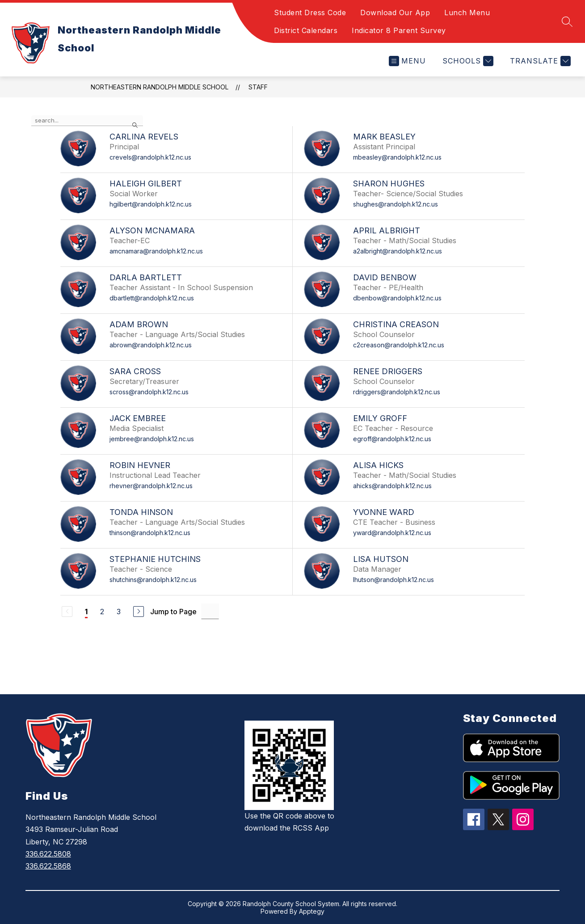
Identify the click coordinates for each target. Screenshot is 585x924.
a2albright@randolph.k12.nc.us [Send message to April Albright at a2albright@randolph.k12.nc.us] (398, 251)
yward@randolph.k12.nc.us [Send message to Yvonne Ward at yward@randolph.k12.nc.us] (392, 533)
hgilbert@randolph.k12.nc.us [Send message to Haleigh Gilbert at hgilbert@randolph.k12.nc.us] (151, 204)
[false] (87, 121)
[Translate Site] (539, 61)
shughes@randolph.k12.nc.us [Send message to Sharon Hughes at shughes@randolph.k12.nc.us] (396, 204)
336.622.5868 (48, 866)
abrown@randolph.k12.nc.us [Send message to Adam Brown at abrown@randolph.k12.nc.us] (151, 345)
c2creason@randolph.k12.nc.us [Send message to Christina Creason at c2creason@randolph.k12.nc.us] (399, 345)
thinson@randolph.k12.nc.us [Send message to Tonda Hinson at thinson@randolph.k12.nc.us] (150, 533)
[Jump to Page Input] (210, 611)
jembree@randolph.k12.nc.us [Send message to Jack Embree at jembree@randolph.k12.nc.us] (152, 439)
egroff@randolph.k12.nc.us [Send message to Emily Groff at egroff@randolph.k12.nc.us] (392, 439)
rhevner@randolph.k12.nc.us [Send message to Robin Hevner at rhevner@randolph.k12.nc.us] (151, 486)
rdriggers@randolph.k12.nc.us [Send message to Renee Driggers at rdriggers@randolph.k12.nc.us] (397, 392)
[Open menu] (407, 61)
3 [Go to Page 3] (119, 612)
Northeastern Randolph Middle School (160, 87)
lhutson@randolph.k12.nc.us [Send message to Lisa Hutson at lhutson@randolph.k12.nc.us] (394, 580)
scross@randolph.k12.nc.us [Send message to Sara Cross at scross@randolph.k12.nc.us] (149, 392)
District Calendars (306, 30)
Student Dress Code (310, 13)
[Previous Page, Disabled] (67, 612)
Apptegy (312, 911)
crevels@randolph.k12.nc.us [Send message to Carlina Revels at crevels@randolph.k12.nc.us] (150, 157)
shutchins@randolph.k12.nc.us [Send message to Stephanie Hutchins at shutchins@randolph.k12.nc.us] (153, 580)
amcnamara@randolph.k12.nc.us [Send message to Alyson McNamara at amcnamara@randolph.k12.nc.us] (156, 251)
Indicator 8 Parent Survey (399, 30)
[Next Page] (139, 612)
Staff (258, 87)
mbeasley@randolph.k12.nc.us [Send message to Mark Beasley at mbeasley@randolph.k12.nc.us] (397, 157)
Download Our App (395, 13)
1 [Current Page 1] (86, 612)
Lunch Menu (467, 13)
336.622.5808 (48, 854)
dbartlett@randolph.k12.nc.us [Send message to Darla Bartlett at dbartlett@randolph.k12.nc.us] (152, 298)
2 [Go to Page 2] (102, 612)
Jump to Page (173, 612)
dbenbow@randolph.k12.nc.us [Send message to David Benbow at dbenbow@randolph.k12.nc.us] (397, 298)
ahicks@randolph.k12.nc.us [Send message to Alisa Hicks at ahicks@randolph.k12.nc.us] (392, 486)
